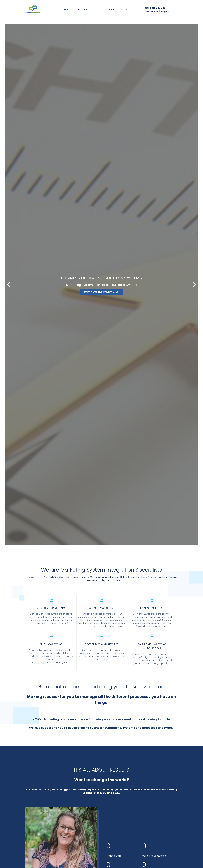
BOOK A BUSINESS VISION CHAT (101, 292)
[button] (194, 285)
